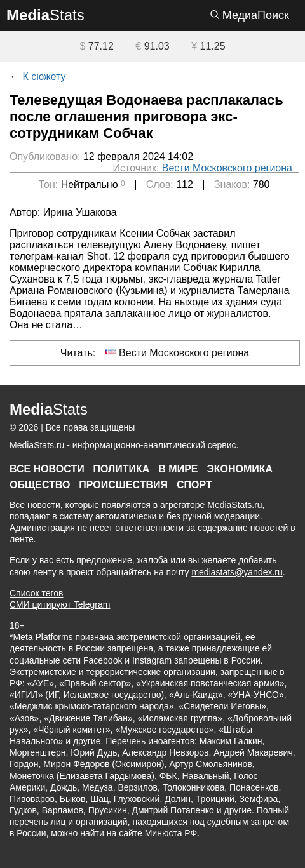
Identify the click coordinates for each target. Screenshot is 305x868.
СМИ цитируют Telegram (60, 604)
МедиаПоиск (250, 15)
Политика (122, 469)
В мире (178, 469)
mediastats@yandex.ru (237, 572)
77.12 (96, 46)
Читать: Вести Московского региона (155, 352)
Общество (40, 485)
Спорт (194, 485)
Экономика (240, 469)
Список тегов (37, 593)
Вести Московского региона (227, 168)
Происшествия (123, 485)
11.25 (208, 46)
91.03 (152, 46)
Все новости (47, 469)
